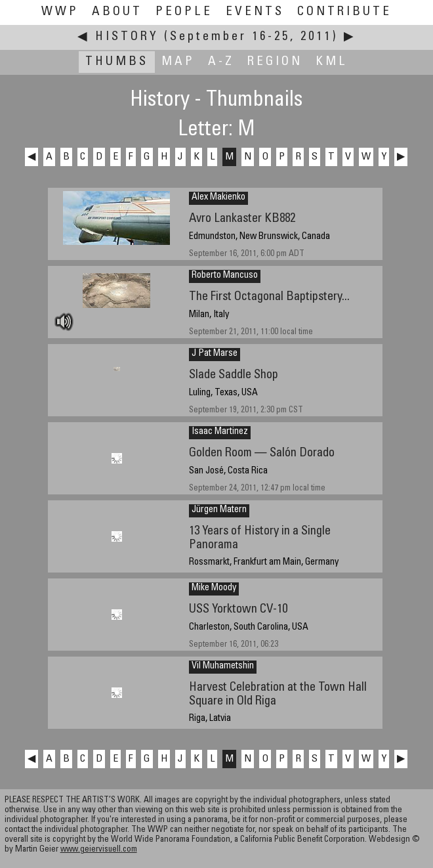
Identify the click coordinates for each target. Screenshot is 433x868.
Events (255, 12)
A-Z (221, 62)
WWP (60, 12)
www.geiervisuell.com (99, 850)
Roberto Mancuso (225, 276)
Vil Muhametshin (223, 666)
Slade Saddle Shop (234, 375)
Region (275, 62)
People (184, 12)
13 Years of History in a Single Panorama (260, 538)
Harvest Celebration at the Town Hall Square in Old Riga (278, 695)
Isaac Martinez (220, 432)
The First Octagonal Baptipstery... (269, 297)
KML (332, 62)
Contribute (344, 12)
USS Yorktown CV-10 (238, 610)
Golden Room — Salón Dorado (262, 453)
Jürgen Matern (219, 510)
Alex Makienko (218, 198)
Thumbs (117, 62)
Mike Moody (214, 588)
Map (178, 62)
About (117, 12)
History (127, 37)
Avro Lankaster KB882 (242, 219)
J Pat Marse (215, 354)
